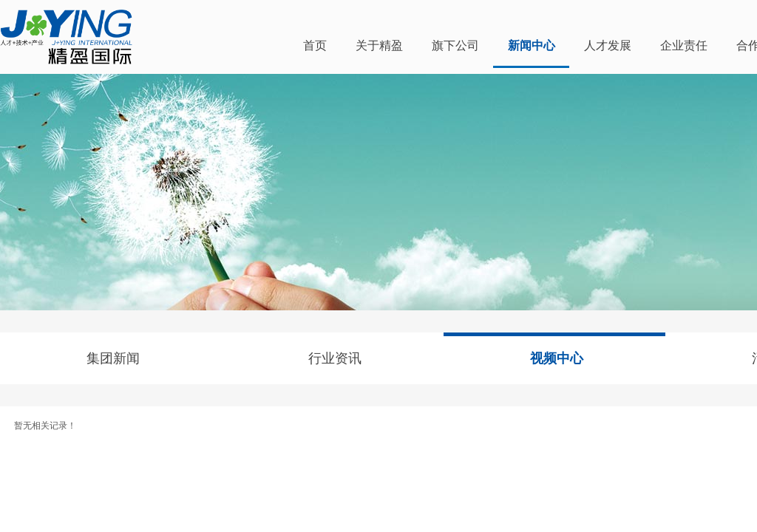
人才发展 (608, 45)
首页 (315, 45)
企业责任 (684, 45)
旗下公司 (455, 45)
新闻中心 (532, 45)
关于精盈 (379, 45)
